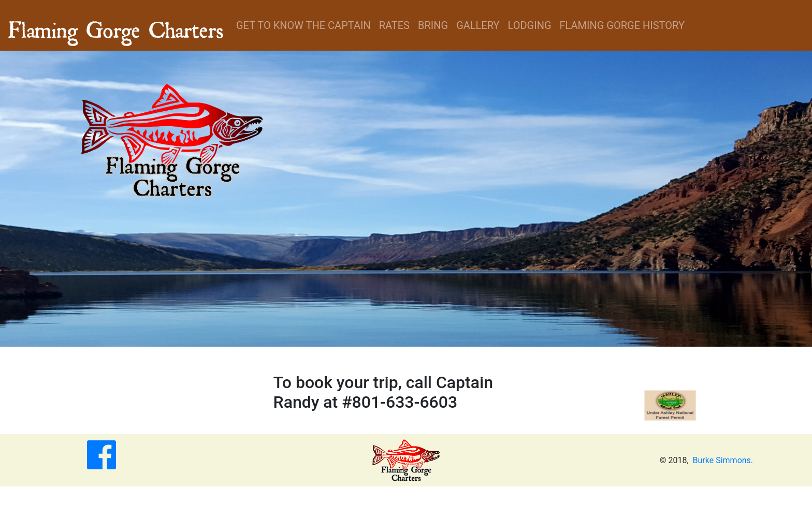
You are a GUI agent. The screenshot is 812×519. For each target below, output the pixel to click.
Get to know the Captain (303, 25)
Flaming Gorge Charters (116, 25)
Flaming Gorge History (622, 25)
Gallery (478, 25)
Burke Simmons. (723, 460)
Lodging (530, 25)
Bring (433, 25)
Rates (394, 25)
